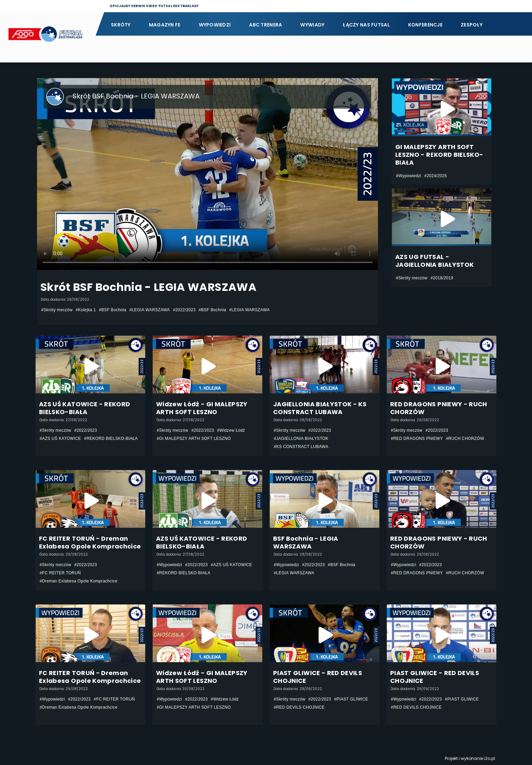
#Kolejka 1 (86, 310)
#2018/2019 (442, 278)
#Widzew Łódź (231, 430)
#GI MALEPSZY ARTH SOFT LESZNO (194, 439)
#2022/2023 (184, 310)
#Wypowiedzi (408, 176)
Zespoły (472, 25)
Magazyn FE (165, 25)
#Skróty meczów (57, 310)
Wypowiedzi (215, 25)
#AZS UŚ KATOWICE (60, 439)
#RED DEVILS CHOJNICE (299, 707)
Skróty (121, 25)
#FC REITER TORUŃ (60, 573)
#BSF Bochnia (112, 310)
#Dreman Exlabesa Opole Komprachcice (79, 581)
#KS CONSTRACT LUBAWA (301, 447)
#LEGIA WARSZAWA (149, 310)
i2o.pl (490, 758)
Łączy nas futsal (366, 25)
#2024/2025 (435, 176)
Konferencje (425, 25)
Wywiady (312, 25)
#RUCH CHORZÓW (465, 439)
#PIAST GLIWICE (351, 699)
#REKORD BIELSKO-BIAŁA (111, 439)
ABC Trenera (265, 25)
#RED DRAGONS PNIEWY (417, 439)
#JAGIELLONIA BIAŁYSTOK (301, 439)
